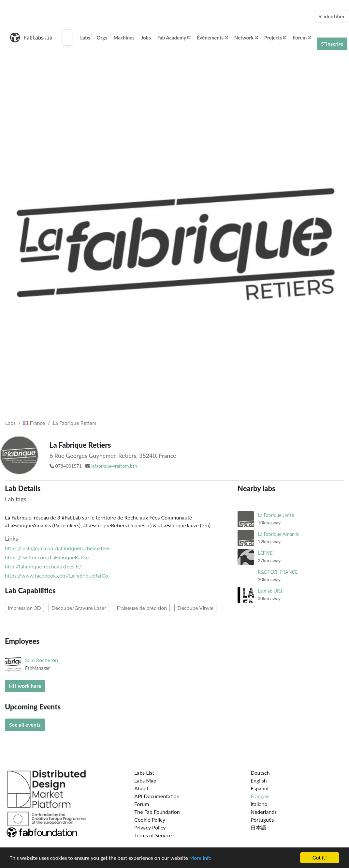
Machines (124, 38)
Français (260, 796)
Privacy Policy (150, 827)
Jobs (146, 38)
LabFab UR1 (270, 591)
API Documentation (157, 796)
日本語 (258, 827)
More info (200, 858)
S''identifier (332, 16)
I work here (25, 686)
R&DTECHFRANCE (278, 572)
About (141, 788)
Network (246, 38)
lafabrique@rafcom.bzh (114, 466)
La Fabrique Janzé (276, 515)
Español (260, 788)
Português (262, 820)
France (34, 423)
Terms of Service (153, 835)
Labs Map (145, 780)
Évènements (212, 38)
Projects (275, 38)
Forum (302, 38)
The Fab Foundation (157, 812)
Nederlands (264, 812)
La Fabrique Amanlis (278, 534)
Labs (85, 38)
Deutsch (260, 773)
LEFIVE (265, 553)
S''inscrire (332, 44)
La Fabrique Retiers (75, 423)
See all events (25, 725)
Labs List (144, 773)
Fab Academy (174, 38)
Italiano (259, 804)
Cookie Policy (150, 820)
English (259, 780)
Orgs (102, 38)
